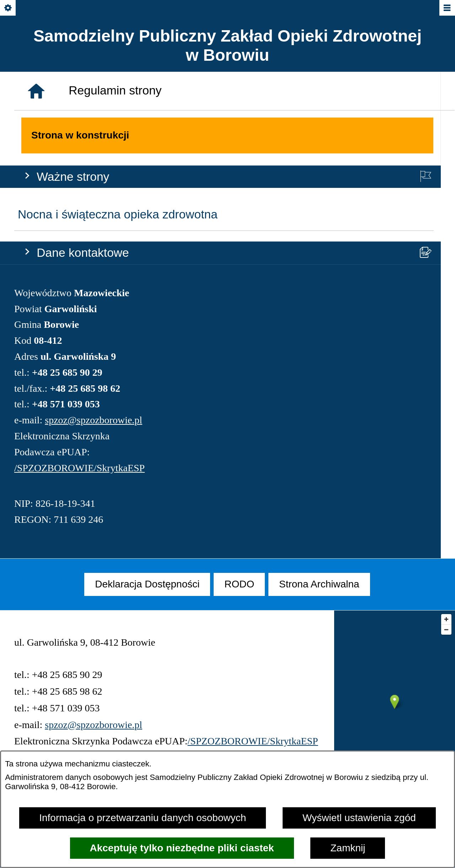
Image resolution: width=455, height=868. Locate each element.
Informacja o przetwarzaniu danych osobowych (143, 818)
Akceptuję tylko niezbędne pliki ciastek (182, 848)
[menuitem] (147, 584)
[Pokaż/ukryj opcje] (8, 8)
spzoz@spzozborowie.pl (93, 326)
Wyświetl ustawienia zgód (359, 818)
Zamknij (348, 848)
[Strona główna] (36, 484)
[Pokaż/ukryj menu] (447, 8)
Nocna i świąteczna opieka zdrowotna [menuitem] (118, 121)
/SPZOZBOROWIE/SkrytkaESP (79, 374)
